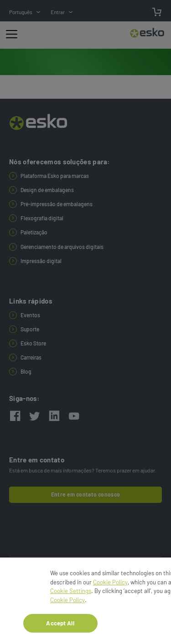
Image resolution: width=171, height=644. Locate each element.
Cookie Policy (110, 585)
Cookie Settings (71, 594)
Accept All (60, 626)
